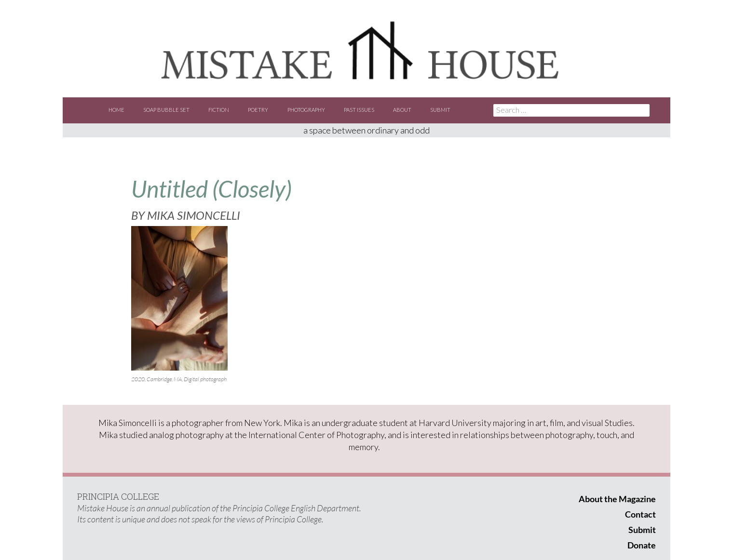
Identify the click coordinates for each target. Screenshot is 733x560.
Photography (306, 110)
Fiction (219, 110)
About (402, 110)
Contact (640, 514)
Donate (642, 545)
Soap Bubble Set (166, 110)
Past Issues (359, 110)
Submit (440, 110)
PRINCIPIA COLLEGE (118, 496)
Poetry (258, 110)
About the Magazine (617, 499)
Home (116, 110)
